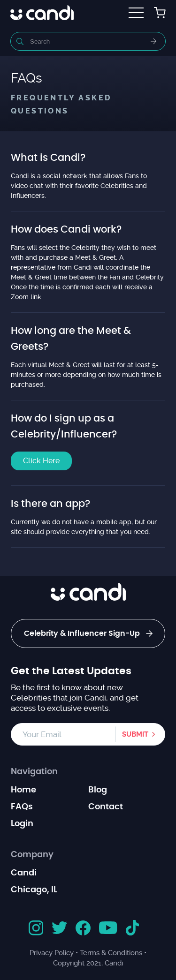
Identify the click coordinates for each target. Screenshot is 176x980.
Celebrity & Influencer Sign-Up (88, 633)
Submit (135, 734)
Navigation (34, 772)
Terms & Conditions (111, 953)
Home (23, 790)
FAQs (22, 807)
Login (22, 824)
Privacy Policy (52, 953)
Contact (106, 807)
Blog (98, 790)
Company (32, 855)
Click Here (41, 461)
